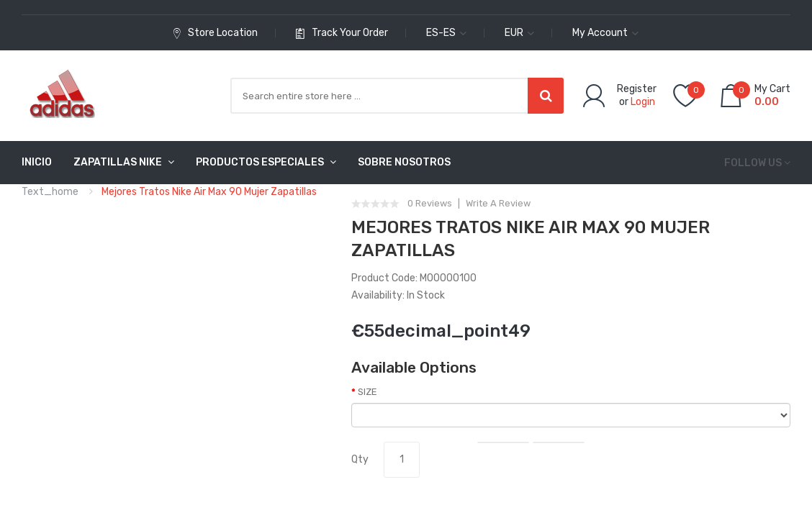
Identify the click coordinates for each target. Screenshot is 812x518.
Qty (360, 459)
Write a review (498, 204)
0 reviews (430, 204)
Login (643, 102)
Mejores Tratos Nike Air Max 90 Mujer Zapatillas (209, 192)
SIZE (367, 392)
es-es (446, 33)
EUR (519, 33)
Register (637, 89)
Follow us (753, 163)
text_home (50, 192)
